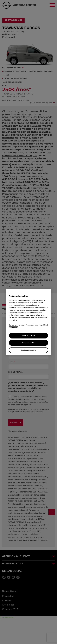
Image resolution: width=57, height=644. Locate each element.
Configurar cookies (28, 350)
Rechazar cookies (28, 343)
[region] (28, 322)
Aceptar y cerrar (28, 335)
